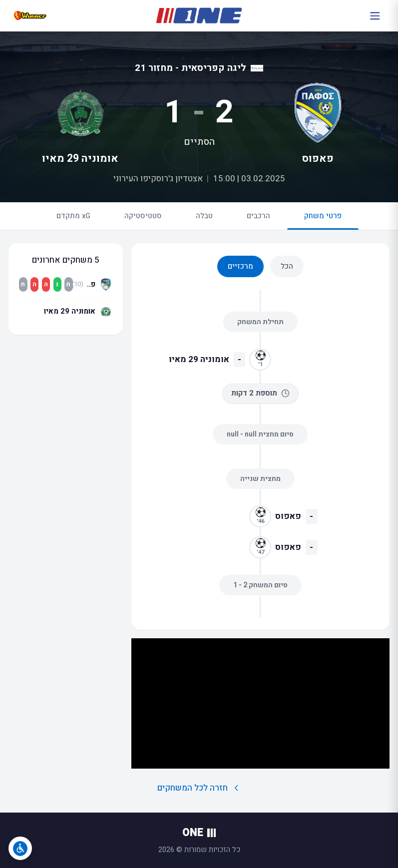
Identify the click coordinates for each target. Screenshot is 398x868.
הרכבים (258, 216)
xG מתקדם (73, 216)
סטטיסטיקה (143, 216)
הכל (287, 266)
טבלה (204, 216)
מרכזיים (240, 266)
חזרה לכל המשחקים (199, 788)
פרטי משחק (323, 220)
